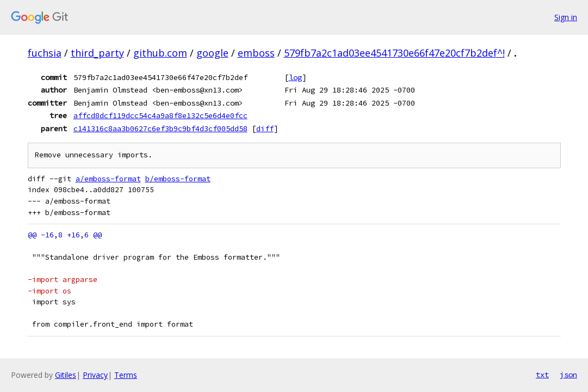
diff (265, 128)
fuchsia (45, 53)
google (212, 53)
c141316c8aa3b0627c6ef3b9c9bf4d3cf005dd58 (160, 128)
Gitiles (66, 375)
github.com (160, 53)
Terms (126, 375)
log (295, 77)
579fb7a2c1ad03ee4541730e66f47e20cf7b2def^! (394, 53)
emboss (256, 53)
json (568, 375)
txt (542, 375)
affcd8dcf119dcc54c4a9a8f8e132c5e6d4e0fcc (160, 115)
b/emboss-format (178, 179)
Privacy (95, 375)
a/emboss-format (108, 179)
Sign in (566, 17)
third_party (97, 53)
